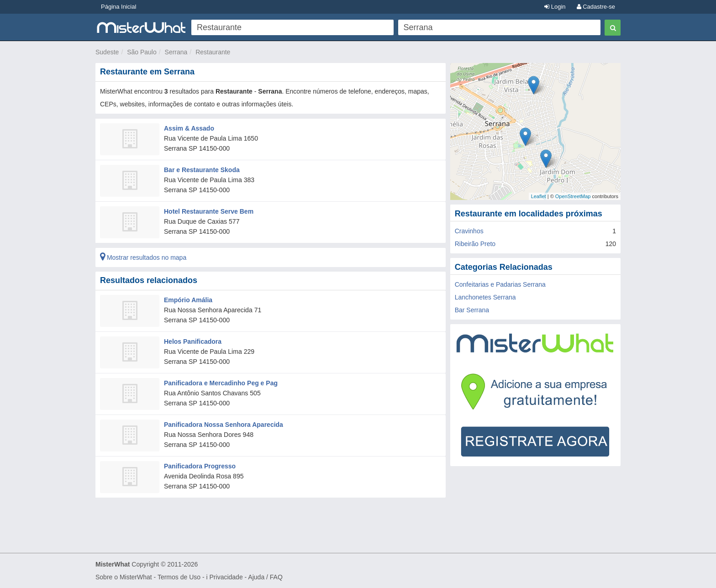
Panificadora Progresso (200, 466)
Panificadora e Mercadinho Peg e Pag (221, 383)
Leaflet (539, 196)
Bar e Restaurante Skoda (202, 170)
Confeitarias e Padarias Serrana (500, 284)
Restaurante (213, 52)
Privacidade (226, 577)
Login (555, 7)
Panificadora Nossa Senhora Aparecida (224, 425)
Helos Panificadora (193, 341)
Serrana (176, 52)
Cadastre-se (596, 7)
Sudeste (107, 52)
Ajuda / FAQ (265, 577)
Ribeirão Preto (475, 244)
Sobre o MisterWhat (124, 577)
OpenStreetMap (573, 196)
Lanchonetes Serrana (485, 297)
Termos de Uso (179, 577)
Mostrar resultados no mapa (143, 257)
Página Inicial (118, 7)
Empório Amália (188, 300)
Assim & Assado (189, 128)
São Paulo (142, 52)
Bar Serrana (472, 310)
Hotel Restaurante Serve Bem (209, 211)
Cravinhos (469, 231)
